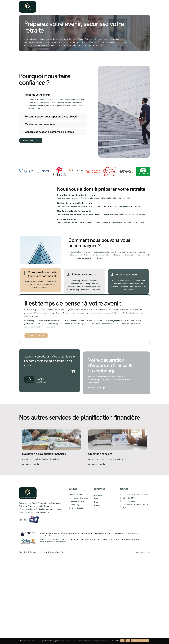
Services (84, 7)
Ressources (99, 7)
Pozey (63, 555)
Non (128, 641)
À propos (69, 7)
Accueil (57, 7)
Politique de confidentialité (140, 641)
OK (122, 641)
